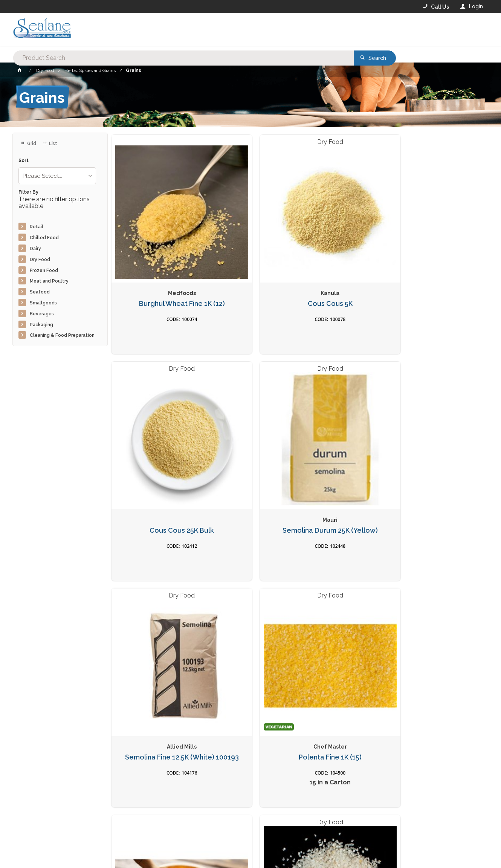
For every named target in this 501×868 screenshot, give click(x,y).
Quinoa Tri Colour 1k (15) (441, 596)
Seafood (40, 292)
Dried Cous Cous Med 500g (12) (250, 600)
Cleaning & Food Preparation (62, 335)
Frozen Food (44, 270)
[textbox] (220, 30)
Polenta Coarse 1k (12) (346, 422)
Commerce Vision (56, 850)
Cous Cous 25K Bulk (346, 248)
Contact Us (33, 821)
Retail (37, 227)
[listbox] (57, 176)
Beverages (42, 314)
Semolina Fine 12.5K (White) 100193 (155, 426)
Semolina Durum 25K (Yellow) (441, 252)
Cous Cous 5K (250, 248)
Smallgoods (43, 303)
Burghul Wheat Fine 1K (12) (155, 252)
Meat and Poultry (49, 281)
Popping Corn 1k (346, 596)
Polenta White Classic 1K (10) (441, 426)
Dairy (35, 249)
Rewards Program (367, 822)
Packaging (41, 325)
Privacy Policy (287, 716)
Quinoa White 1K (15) (155, 596)
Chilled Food (44, 238)
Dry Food (40, 260)
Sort (24, 161)
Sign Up (426, 701)
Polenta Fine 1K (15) (250, 422)
